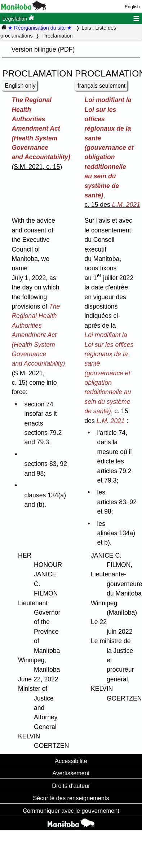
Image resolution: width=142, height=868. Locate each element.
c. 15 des (112, 205)
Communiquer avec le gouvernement (71, 811)
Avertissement (71, 773)
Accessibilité (71, 761)
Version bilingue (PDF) (43, 49)
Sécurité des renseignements (71, 798)
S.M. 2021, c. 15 (37, 167)
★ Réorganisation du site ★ (40, 28)
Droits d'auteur (71, 786)
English (132, 7)
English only (20, 86)
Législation (18, 18)
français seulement (101, 86)
